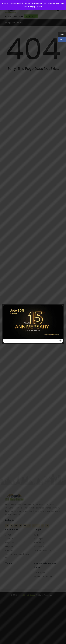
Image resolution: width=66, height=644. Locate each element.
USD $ (62, 35)
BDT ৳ (61, 40)
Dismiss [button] (39, 7)
